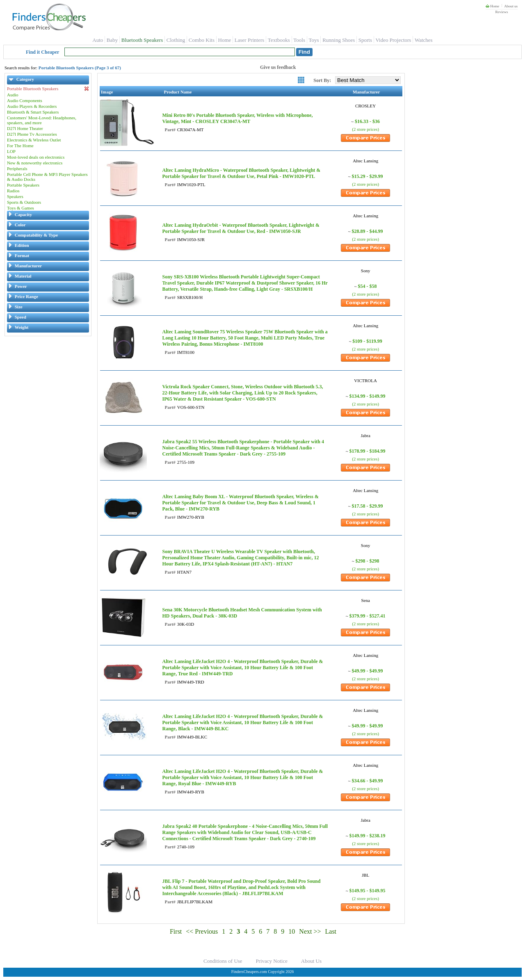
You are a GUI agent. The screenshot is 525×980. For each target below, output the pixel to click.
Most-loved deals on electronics (36, 157)
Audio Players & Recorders (32, 106)
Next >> (310, 931)
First (176, 931)
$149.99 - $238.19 (367, 836)
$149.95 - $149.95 (367, 891)
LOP (11, 151)
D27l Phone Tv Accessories (32, 134)
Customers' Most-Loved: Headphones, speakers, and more (42, 120)
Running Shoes (339, 40)
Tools (299, 40)
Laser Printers (250, 40)
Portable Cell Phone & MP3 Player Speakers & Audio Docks (47, 177)
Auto (98, 40)
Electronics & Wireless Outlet (34, 140)
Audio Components (25, 100)
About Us (311, 961)
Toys (314, 40)
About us (511, 6)
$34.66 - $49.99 (367, 781)
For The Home (20, 146)
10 (292, 931)
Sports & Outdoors (24, 202)
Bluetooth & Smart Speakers (33, 112)
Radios (13, 191)
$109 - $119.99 (367, 341)
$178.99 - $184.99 (367, 451)
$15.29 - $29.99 (367, 176)
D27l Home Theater (25, 128)
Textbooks (279, 40)
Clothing (176, 40)
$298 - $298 (367, 561)
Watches (424, 40)
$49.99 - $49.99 (367, 671)
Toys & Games (21, 208)
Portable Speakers (23, 185)
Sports (365, 40)
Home (492, 6)
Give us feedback (278, 67)
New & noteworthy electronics (35, 163)
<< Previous (202, 931)
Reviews (501, 12)
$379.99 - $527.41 (367, 616)
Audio (13, 95)
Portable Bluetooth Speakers (48, 89)
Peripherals (17, 169)
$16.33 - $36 (367, 121)
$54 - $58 (367, 286)
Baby (112, 40)
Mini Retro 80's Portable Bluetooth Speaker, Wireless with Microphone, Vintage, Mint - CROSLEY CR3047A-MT (237, 118)
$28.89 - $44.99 (367, 231)
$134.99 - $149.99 (367, 396)
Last (331, 931)
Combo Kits (202, 40)
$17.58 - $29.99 (367, 506)
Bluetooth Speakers (142, 40)
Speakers (15, 196)
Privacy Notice (272, 961)
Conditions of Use (223, 961)
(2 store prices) (365, 129)
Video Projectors (393, 40)
